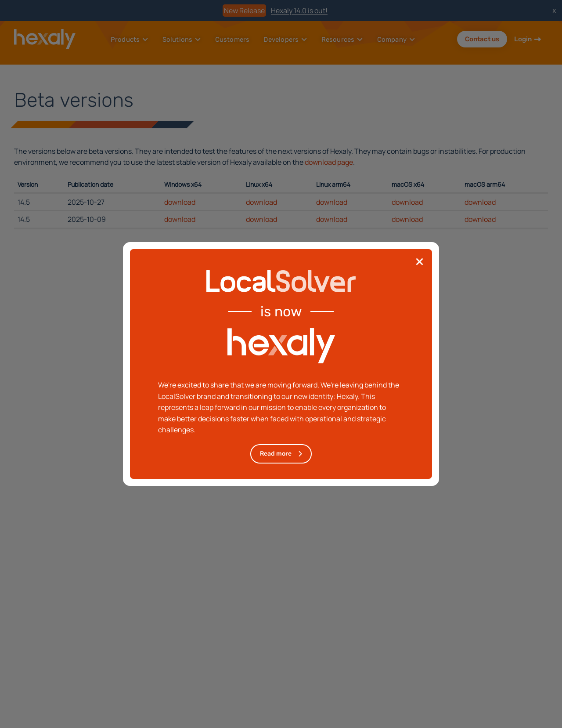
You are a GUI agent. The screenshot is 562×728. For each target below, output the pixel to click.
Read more (276, 454)
